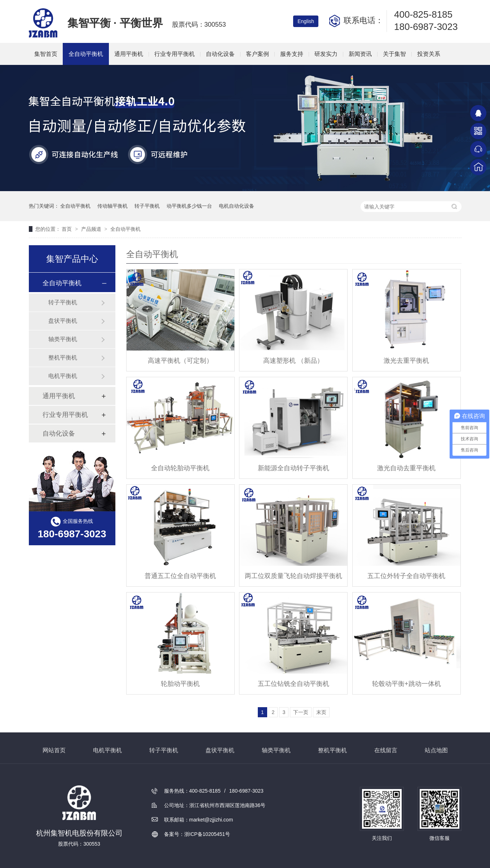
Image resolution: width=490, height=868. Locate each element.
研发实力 (326, 54)
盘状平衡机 (63, 321)
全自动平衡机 (86, 54)
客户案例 (257, 54)
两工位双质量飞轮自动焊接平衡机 (293, 576)
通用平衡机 (129, 54)
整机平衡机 (63, 358)
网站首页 (54, 750)
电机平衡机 (63, 376)
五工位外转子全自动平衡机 (406, 576)
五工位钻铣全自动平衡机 (293, 684)
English (306, 21)
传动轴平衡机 (112, 206)
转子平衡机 (147, 206)
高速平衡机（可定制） (180, 361)
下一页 (301, 712)
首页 (67, 229)
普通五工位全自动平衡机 (180, 576)
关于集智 (394, 54)
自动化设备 (220, 54)
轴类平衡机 (63, 339)
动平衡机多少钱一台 (189, 206)
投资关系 (429, 54)
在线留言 (386, 750)
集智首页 (46, 54)
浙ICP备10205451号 (207, 834)
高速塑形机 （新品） (293, 361)
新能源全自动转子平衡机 (293, 468)
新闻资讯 (360, 54)
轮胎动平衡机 (180, 684)
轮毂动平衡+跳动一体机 (407, 684)
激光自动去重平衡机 (406, 468)
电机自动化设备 (237, 206)
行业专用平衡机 (175, 54)
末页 (321, 712)
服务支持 (292, 54)
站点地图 (436, 750)
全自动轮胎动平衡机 (180, 468)
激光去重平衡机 (406, 361)
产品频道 (92, 229)
